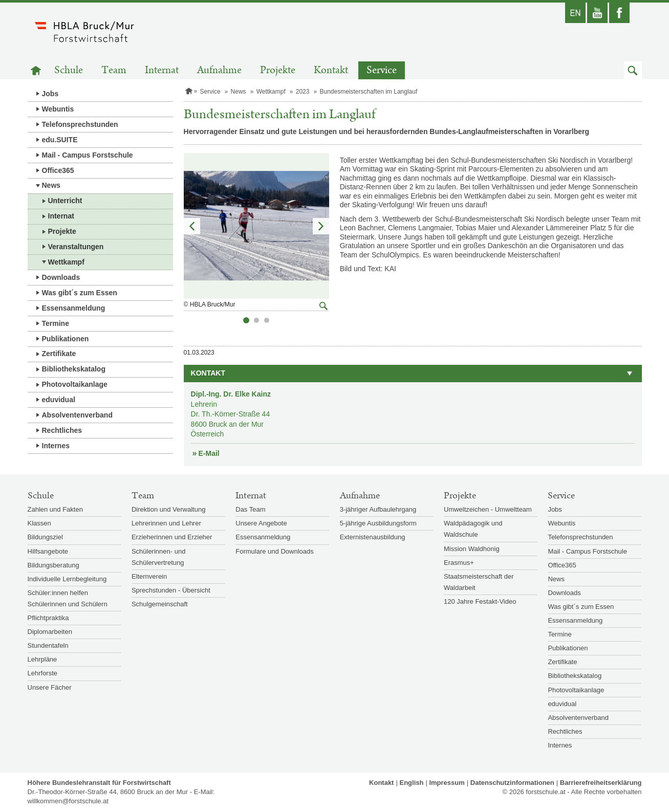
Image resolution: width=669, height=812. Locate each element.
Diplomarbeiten (50, 632)
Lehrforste (43, 673)
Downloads (61, 277)
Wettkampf (66, 262)
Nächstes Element (321, 226)
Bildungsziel (45, 537)
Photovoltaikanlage (75, 384)
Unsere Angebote (261, 523)
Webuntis (58, 109)
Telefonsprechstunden (80, 124)
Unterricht (65, 201)
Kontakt (331, 70)
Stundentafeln (48, 645)
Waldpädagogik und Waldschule (473, 529)
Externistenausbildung (373, 537)
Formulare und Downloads (274, 551)
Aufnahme (219, 70)
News (51, 185)
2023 (303, 92)
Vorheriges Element (192, 226)
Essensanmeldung (74, 308)
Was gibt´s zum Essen (80, 293)
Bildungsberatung (53, 565)
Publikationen (66, 339)
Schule (69, 70)
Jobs (50, 94)
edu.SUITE (60, 140)
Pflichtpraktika (48, 618)
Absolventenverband (77, 415)
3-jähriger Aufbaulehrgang (378, 509)
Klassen (39, 523)
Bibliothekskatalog (74, 369)
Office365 (58, 170)
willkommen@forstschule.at (68, 801)
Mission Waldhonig (472, 549)
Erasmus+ (459, 563)
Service (382, 70)
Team (114, 70)
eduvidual (59, 400)
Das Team (250, 509)
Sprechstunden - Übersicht (171, 590)
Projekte (278, 70)
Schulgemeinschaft (160, 604)
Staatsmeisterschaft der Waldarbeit (479, 582)
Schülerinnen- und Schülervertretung (159, 557)
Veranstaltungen (76, 247)
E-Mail (209, 453)
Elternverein (149, 576)
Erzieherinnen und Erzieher (172, 537)
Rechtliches (62, 430)
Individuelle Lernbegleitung (67, 579)
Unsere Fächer (50, 687)
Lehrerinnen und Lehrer (166, 523)
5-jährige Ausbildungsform (378, 523)
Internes (56, 446)
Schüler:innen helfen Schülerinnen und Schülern (68, 598)
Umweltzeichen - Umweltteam (488, 509)
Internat (162, 70)
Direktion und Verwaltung (169, 509)
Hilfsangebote (48, 551)
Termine (56, 323)
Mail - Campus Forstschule (88, 155)
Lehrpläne (42, 659)
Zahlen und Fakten (55, 509)
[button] (633, 70)
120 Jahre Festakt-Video (480, 601)
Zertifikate (59, 354)
